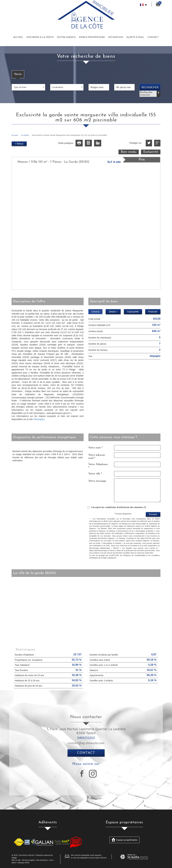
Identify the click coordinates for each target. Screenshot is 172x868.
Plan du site (16, 860)
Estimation (116, 37)
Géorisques (39, 419)
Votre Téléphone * (98, 466)
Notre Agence (66, 37)
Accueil (18, 37)
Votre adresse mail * (97, 457)
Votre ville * (95, 474)
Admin (14, 863)
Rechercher (150, 87)
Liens (51, 860)
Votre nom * (95, 448)
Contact (153, 37)
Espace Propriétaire (92, 37)
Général (96, 312)
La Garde (25, 135)
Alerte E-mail (135, 37)
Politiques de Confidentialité (134, 555)
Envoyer (153, 514)
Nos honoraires (42, 860)
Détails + (113, 312)
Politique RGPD (24, 863)
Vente (18, 74)
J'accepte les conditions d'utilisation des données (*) (119, 507)
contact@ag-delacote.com (86, 743)
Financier (153, 312)
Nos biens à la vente (40, 37)
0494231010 (86, 738)
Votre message (97, 481)
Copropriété (133, 312)
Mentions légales (28, 860)
